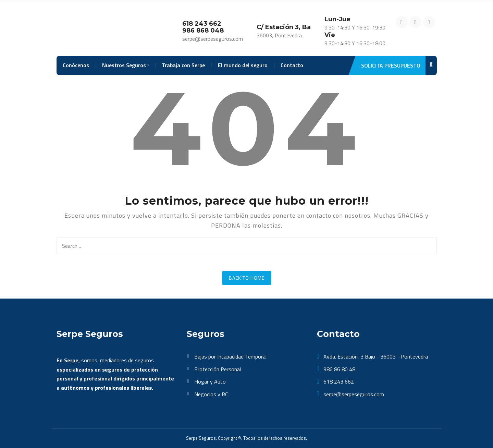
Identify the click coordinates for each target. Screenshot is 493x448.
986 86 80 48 (339, 369)
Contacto (292, 65)
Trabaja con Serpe (183, 65)
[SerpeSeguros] (95, 29)
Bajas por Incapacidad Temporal (230, 356)
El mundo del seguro (243, 65)
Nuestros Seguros (124, 65)
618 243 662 (338, 382)
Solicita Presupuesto (388, 65)
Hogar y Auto (210, 382)
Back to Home (247, 278)
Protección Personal (218, 369)
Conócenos (76, 65)
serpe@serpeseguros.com (353, 394)
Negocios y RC (211, 394)
